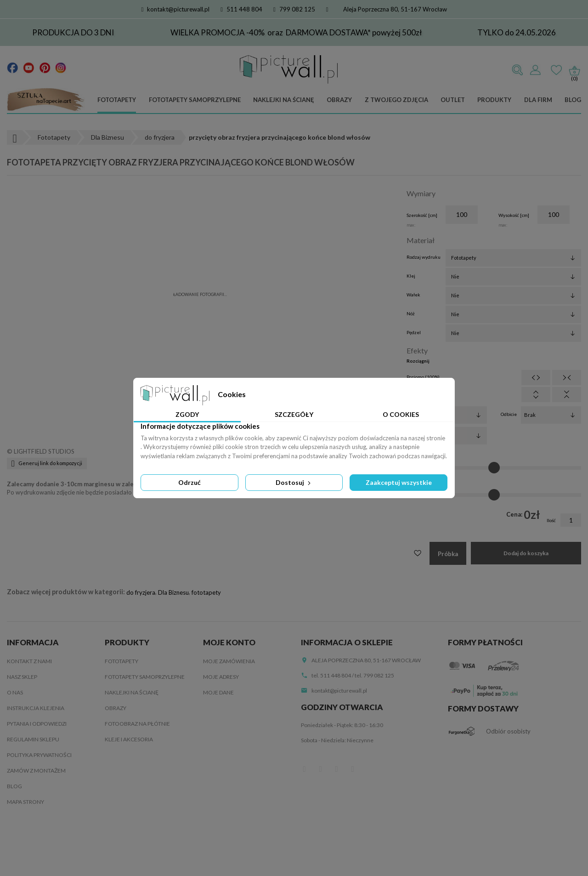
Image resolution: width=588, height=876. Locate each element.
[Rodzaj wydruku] (513, 258)
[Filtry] (457, 415)
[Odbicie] (551, 415)
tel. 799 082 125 (374, 675)
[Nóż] (513, 314)
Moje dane (218, 692)
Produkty (494, 100)
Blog (573, 100)
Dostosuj (294, 482)
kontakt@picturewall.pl (176, 9)
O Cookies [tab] (401, 414)
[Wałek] (513, 296)
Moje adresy (221, 677)
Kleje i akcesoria (129, 739)
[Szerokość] (462, 215)
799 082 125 (294, 9)
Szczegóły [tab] (294, 414)
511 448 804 (241, 9)
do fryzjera (141, 592)
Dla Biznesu (173, 592)
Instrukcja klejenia (36, 708)
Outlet (453, 100)
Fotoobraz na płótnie (137, 724)
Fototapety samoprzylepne (195, 100)
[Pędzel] (513, 333)
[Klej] (513, 277)
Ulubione (556, 70)
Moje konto (229, 642)
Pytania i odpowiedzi (37, 724)
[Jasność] (494, 468)
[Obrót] (457, 436)
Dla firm (538, 100)
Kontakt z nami (29, 661)
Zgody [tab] (187, 414)
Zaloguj (535, 70)
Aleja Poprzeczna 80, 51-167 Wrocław (395, 9)
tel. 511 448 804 (331, 675)
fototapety (206, 592)
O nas (15, 692)
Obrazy (339, 100)
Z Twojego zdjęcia (396, 100)
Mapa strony (25, 802)
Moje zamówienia (229, 661)
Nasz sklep (22, 677)
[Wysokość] (554, 215)
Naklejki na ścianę (284, 100)
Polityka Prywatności (39, 755)
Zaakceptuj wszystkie (399, 482)
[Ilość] (571, 520)
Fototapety (117, 100)
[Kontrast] (494, 495)
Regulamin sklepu (33, 739)
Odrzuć (189, 482)
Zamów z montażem (36, 771)
